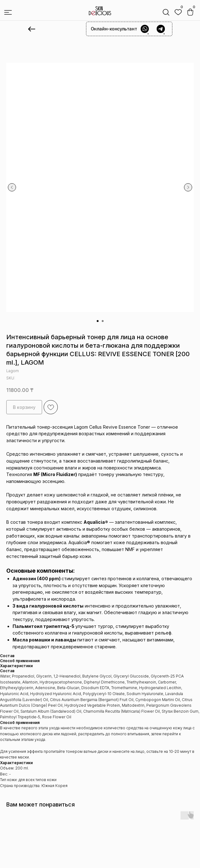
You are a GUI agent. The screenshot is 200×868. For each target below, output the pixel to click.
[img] (178, 12)
